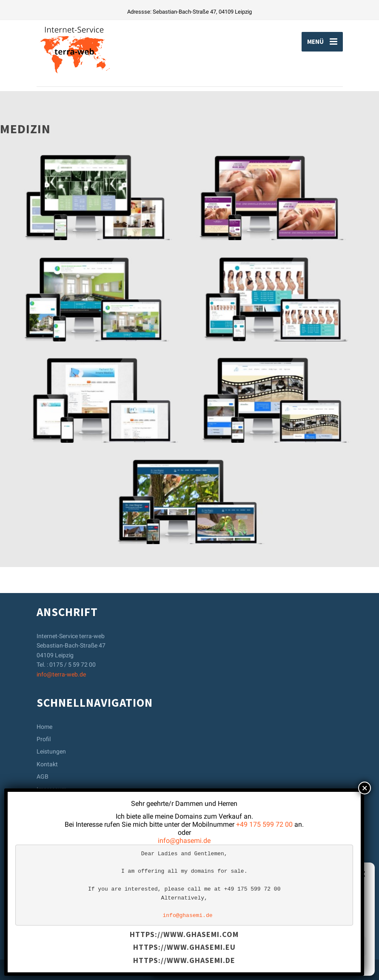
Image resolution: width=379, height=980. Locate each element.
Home (44, 727)
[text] (184, 885)
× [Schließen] (365, 788)
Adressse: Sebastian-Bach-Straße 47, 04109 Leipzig (189, 12)
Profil (44, 739)
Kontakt (47, 764)
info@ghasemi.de (184, 841)
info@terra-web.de (61, 674)
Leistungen (51, 751)
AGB (43, 777)
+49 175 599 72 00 (264, 824)
